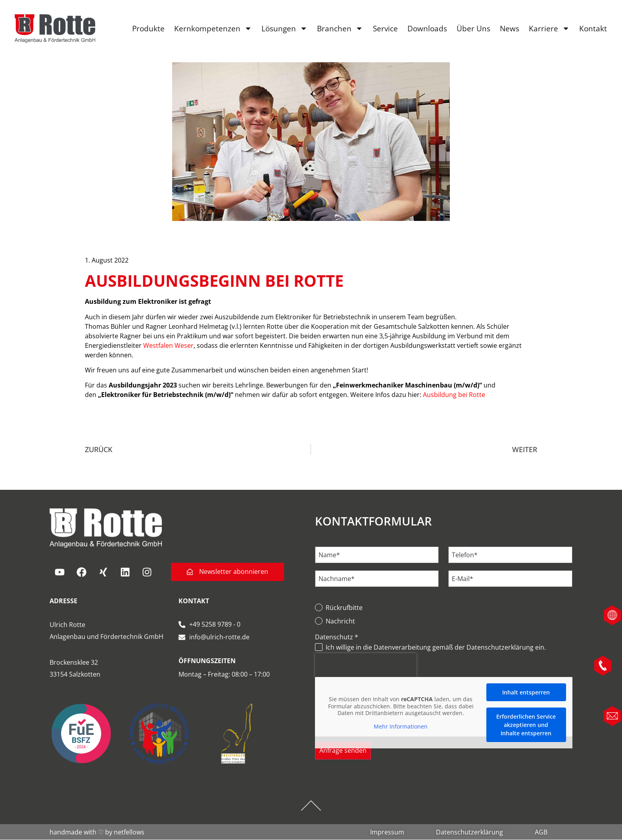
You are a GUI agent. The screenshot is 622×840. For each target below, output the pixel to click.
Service (385, 29)
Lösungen (284, 29)
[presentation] (366, 665)
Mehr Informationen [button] (401, 727)
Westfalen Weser (168, 345)
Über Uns (473, 29)
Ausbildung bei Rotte (454, 395)
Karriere (548, 29)
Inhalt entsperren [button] (526, 692)
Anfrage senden (343, 751)
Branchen (340, 29)
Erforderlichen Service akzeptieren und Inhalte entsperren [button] (526, 725)
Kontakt (593, 29)
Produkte (148, 29)
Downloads (426, 29)
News (509, 29)
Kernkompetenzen (213, 29)
